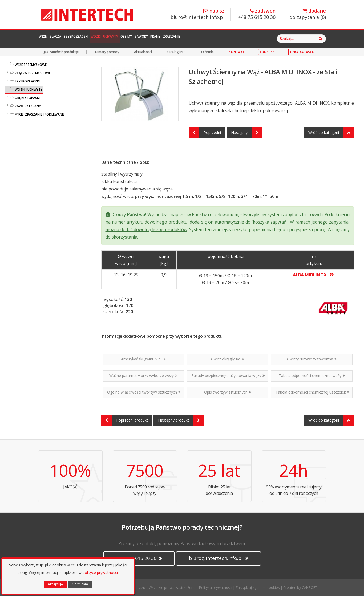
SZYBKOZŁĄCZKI (27, 81)
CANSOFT (309, 587)
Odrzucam (80, 584)
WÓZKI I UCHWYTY (29, 90)
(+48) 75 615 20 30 (139, 558)
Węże (48, 39)
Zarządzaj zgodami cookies (258, 587)
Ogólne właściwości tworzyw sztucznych (144, 392)
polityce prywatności (100, 572)
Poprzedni (205, 133)
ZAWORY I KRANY (28, 106)
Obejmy (179, 39)
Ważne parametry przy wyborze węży (143, 376)
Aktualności (143, 52)
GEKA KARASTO (302, 52)
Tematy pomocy (107, 52)
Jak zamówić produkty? (62, 52)
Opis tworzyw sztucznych (228, 392)
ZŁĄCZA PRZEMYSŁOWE (33, 73)
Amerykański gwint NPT (143, 359)
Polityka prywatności (216, 587)
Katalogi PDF (177, 52)
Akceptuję (55, 584)
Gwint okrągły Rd (227, 359)
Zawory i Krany (212, 39)
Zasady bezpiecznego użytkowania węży (228, 376)
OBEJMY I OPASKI (27, 98)
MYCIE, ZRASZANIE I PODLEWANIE (40, 114)
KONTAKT (237, 52)
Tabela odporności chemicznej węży (312, 376)
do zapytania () (308, 14)
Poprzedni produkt (125, 420)
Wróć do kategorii (331, 133)
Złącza (70, 39)
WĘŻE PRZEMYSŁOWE (31, 65)
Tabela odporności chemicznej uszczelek (312, 392)
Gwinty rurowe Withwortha (312, 359)
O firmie (207, 52)
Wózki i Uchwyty (145, 39)
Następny (247, 133)
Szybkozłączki (102, 39)
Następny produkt (181, 420)
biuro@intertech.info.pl (197, 14)
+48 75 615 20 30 (257, 14)
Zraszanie (248, 39)
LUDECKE (267, 52)
